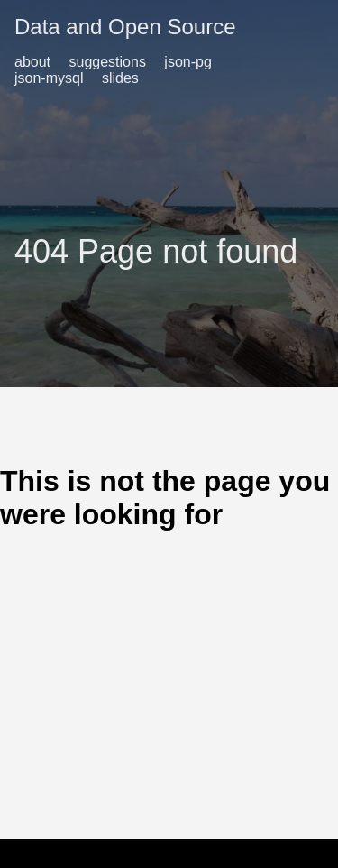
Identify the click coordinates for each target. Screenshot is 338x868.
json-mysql (49, 78)
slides (120, 78)
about (32, 62)
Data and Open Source (125, 27)
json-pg (187, 62)
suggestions (108, 62)
